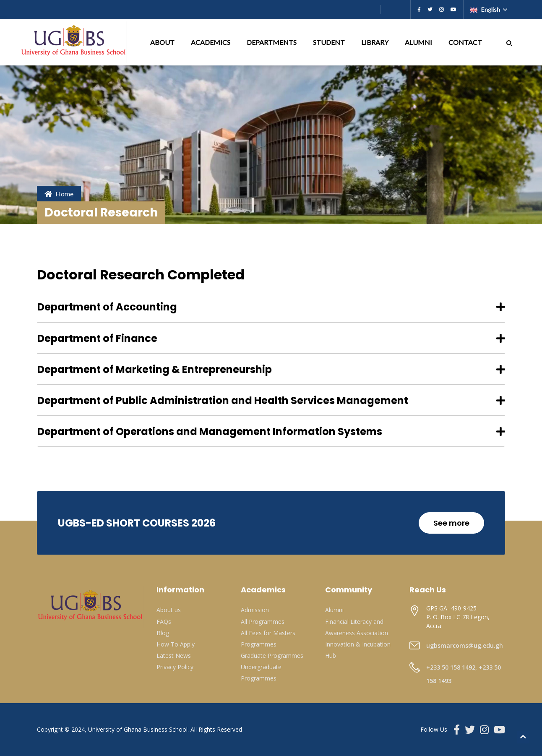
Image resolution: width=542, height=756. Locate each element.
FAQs (164, 622)
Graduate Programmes (272, 656)
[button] (509, 42)
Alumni (334, 610)
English (486, 9)
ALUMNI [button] (419, 42)
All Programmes (263, 622)
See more (451, 523)
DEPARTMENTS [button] (272, 42)
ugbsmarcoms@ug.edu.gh (465, 645)
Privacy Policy (175, 667)
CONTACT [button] (466, 42)
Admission (255, 610)
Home (59, 194)
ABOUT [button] (163, 42)
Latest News (174, 656)
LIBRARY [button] (375, 42)
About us (169, 610)
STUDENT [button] (330, 42)
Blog (163, 633)
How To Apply (176, 644)
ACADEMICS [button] (211, 42)
